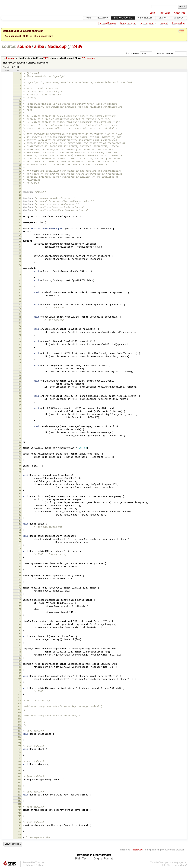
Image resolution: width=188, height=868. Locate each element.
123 (19, 445)
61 (20, 256)
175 (19, 603)
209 (19, 707)
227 (19, 761)
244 (19, 813)
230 (19, 770)
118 (19, 430)
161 (19, 560)
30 (20, 162)
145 (19, 512)
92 (20, 351)
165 (19, 573)
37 (20, 183)
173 (19, 597)
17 (20, 122)
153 (19, 536)
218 (19, 734)
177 (19, 609)
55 (20, 238)
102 (19, 381)
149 (19, 524)
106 (19, 393)
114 (19, 417)
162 (19, 563)
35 (20, 177)
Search (163, 18)
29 (20, 159)
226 (19, 758)
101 (19, 378)
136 (19, 484)
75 (20, 299)
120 (19, 436)
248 (19, 825)
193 (19, 658)
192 (19, 655)
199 (19, 676)
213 (19, 719)
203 (19, 688)
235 (19, 786)
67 (20, 274)
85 (20, 329)
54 (20, 235)
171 (19, 591)
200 (19, 679)
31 (20, 165)
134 (19, 478)
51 (20, 226)
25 (20, 147)
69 (20, 281)
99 (20, 372)
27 (20, 153)
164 (19, 570)
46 (20, 210)
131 (19, 469)
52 (20, 229)
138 (19, 490)
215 (19, 725)
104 (19, 387)
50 (20, 223)
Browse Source (123, 18)
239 (19, 798)
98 (20, 369)
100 (19, 375)
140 (19, 496)
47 (20, 214)
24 (20, 144)
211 (19, 713)
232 (19, 777)
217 (19, 731)
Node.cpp (57, 46)
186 (19, 637)
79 (20, 311)
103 (19, 384)
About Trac (180, 13)
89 (20, 341)
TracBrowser (137, 850)
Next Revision (147, 23)
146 (19, 515)
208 (19, 704)
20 (20, 131)
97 (20, 366)
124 (19, 448)
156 (19, 545)
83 (20, 323)
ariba (39, 46)
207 (19, 700)
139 (19, 493)
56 (20, 241)
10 (20, 101)
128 (19, 460)
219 (19, 737)
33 (20, 171)
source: (9, 46)
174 (19, 600)
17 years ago (89, 58)
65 (20, 268)
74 (20, 296)
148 (19, 521)
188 (19, 643)
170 (19, 588)
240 (19, 801)
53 (20, 232)
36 (20, 180)
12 (20, 107)
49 (20, 220)
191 (19, 652)
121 (19, 439)
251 (19, 834)
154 (19, 539)
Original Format (103, 859)
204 (19, 691)
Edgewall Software (35, 865)
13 (20, 110)
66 (20, 271)
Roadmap (103, 18)
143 (19, 506)
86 (20, 332)
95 (20, 360)
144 (19, 509)
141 (19, 500)
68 (20, 277)
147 (19, 518)
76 (20, 302)
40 (20, 192)
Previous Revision (107, 23)
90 (20, 344)
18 (20, 125)
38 (20, 186)
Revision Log (179, 23)
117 (19, 426)
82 (20, 320)
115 (19, 420)
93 (20, 354)
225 (19, 755)
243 (19, 810)
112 (19, 411)
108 (19, 399)
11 (20, 104)
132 (19, 472)
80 (20, 314)
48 (20, 217)
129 (19, 463)
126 (19, 454)
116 (19, 423)
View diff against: (172, 53)
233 (19, 780)
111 (19, 408)
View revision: (133, 53)
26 (20, 150)
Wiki (89, 18)
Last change (9, 58)
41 (20, 195)
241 (19, 804)
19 (20, 128)
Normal (164, 23)
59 (20, 250)
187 (19, 640)
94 (20, 357)
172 (19, 594)
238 (19, 795)
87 (20, 335)
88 (20, 338)
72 (20, 290)
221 (19, 743)
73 (20, 293)
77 (20, 305)
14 (20, 113)
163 (19, 567)
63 (20, 262)
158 (19, 551)
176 (19, 606)
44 (20, 204)
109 (19, 402)
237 (19, 792)
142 (19, 503)
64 (20, 265)
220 (19, 740)
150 (19, 527)
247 (19, 822)
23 (20, 140)
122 (19, 442)
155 (19, 542)
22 (20, 137)
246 (19, 819)
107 (19, 396)
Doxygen (178, 18)
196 (19, 667)
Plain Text (81, 859)
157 (19, 548)
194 (19, 661)
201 (19, 682)
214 (19, 722)
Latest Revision (128, 23)
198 (19, 673)
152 (19, 533)
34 (20, 174)
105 (19, 390)
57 (20, 244)
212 (19, 716)
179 (19, 615)
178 (19, 612)
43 (20, 201)
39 (20, 189)
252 (19, 837)
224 (19, 752)
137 (19, 487)
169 (19, 585)
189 (19, 646)
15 (20, 116)
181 (19, 621)
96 (20, 363)
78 (20, 308)
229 (19, 767)
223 (19, 749)
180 (19, 618)
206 (19, 697)
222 (19, 746)
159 (19, 554)
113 (19, 414)
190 (19, 649)
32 (20, 168)
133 (19, 475)
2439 (77, 46)
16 (20, 119)
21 (20, 134)
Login (153, 13)
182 (19, 624)
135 (19, 481)
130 (19, 466)
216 (19, 728)
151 (19, 530)
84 (20, 326)
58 (20, 247)
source (24, 46)
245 (19, 816)
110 (19, 405)
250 (19, 831)
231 (19, 774)
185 (19, 633)
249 (19, 828)
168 (19, 582)
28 (20, 156)
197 (19, 670)
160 (19, 557)
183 (19, 627)
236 (19, 789)
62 (20, 259)
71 (20, 287)
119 (19, 433)
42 (20, 198)
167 (19, 579)
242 (19, 807)
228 (19, 764)
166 (19, 576)
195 (19, 664)
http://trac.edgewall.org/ (174, 865)
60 (20, 253)
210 (19, 710)
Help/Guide (165, 13)
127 (19, 457)
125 (19, 451)
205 (19, 694)
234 (19, 783)
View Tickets (145, 18)
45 (20, 207)
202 (19, 685)
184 (19, 630)
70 (20, 284)
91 (20, 347)
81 (20, 317)
